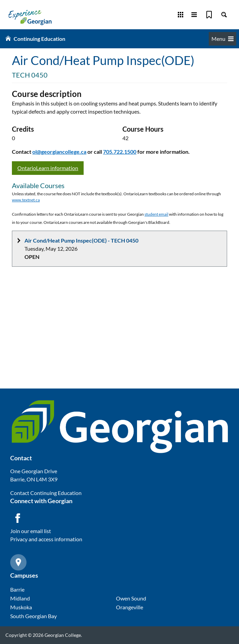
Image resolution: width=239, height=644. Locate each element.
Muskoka (21, 607)
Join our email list (31, 531)
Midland (20, 598)
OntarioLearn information (48, 168)
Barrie (17, 589)
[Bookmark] (209, 15)
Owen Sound (131, 598)
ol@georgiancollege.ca (59, 152)
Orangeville (130, 607)
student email (156, 214)
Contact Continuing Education (46, 493)
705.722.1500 (120, 152)
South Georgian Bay (33, 616)
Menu (223, 39)
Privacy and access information (46, 539)
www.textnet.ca (26, 200)
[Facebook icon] (18, 518)
